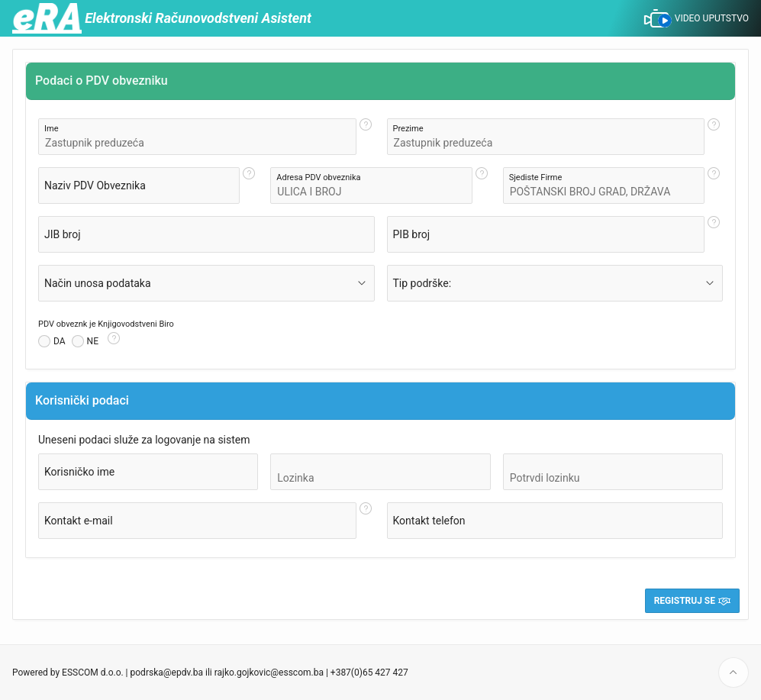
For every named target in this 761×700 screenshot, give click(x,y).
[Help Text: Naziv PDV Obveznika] (249, 185)
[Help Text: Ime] (366, 137)
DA (60, 341)
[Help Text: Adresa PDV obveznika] (482, 185)
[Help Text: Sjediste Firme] (714, 185)
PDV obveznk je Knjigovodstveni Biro (106, 324)
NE (93, 341)
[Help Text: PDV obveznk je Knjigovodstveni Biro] (114, 341)
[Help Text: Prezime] (714, 137)
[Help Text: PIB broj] (714, 234)
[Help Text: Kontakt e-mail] (366, 521)
